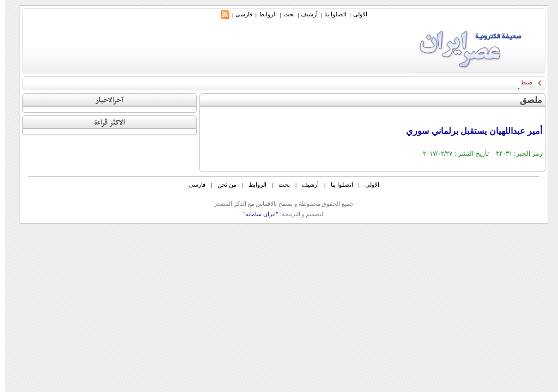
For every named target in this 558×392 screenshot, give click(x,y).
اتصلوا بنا (330, 14)
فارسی (239, 14)
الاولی (355, 14)
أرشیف (304, 14)
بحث (284, 14)
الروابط (263, 14)
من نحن (222, 185)
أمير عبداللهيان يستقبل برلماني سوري (469, 131)
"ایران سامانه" (256, 214)
